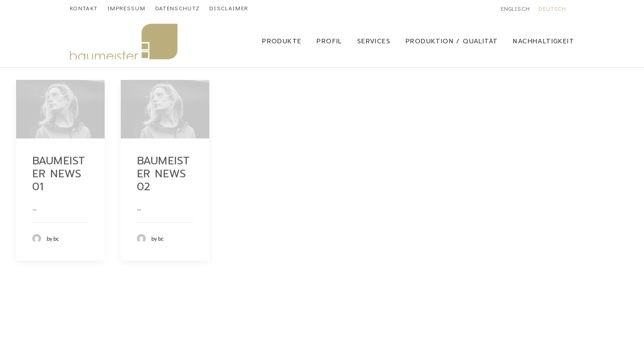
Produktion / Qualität (452, 41)
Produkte (282, 41)
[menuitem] (84, 8)
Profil (329, 41)
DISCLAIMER (229, 8)
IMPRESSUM (126, 8)
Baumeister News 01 (59, 174)
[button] (60, 109)
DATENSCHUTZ (177, 8)
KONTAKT (84, 8)
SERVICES (374, 41)
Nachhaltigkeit (544, 41)
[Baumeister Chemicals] (124, 42)
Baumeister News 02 (163, 174)
